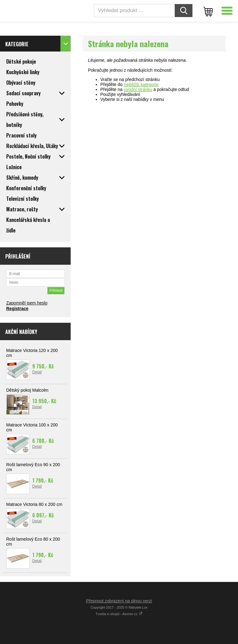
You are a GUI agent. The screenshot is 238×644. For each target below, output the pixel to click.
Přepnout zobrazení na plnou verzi (119, 601)
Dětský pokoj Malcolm (27, 390)
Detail (37, 372)
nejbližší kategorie (141, 84)
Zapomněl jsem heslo (27, 303)
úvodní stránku (138, 89)
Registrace (17, 308)
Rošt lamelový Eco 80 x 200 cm (33, 542)
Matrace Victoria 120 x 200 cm (32, 353)
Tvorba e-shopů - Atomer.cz (119, 614)
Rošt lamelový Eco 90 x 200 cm (33, 467)
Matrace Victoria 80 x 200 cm (34, 504)
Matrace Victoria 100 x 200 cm (32, 427)
